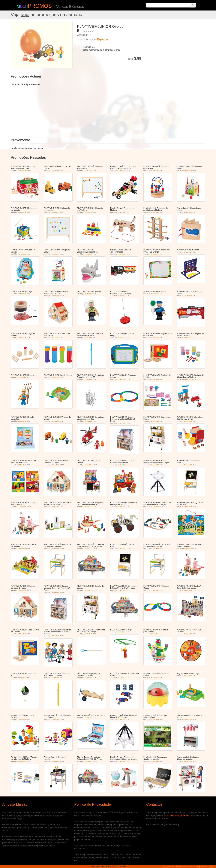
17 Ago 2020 (22, 254)
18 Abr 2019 (88, 634)
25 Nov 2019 (122, 171)
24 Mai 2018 (122, 296)
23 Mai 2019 (122, 632)
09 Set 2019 (88, 212)
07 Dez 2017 (188, 252)
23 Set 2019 (155, 678)
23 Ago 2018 (89, 171)
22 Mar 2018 (22, 171)
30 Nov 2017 (55, 254)
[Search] (193, 5)
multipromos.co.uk (203, 867)
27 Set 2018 (88, 254)
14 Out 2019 (188, 676)
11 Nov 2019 (22, 720)
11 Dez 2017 (22, 294)
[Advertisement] (174, 43)
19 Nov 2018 (122, 379)
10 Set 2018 (188, 338)
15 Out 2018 (55, 377)
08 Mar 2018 (155, 171)
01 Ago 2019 (188, 634)
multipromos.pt (170, 867)
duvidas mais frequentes (178, 816)
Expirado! (103, 39)
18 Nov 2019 (122, 720)
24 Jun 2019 (155, 634)
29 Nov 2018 (188, 171)
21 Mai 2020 (188, 212)
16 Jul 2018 (55, 338)
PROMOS (40, 6)
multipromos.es (186, 867)
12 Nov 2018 (122, 548)
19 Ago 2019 (55, 212)
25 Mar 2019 (155, 590)
